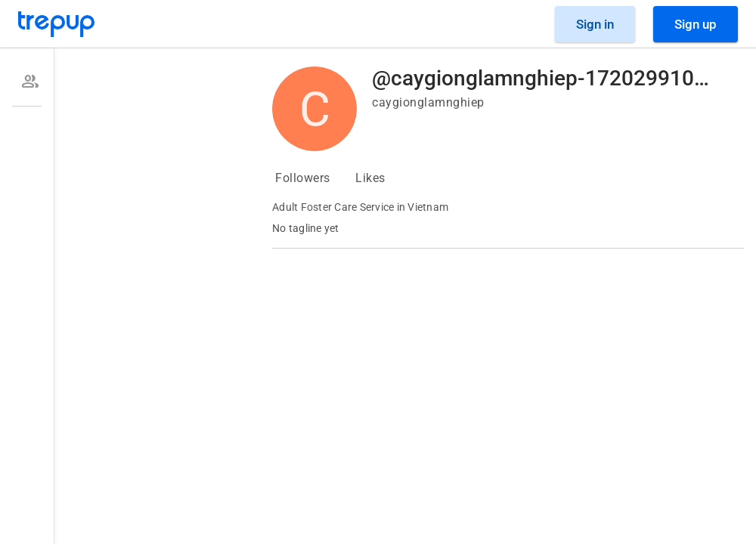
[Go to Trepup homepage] (57, 24)
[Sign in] (595, 24)
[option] (27, 82)
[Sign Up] (696, 24)
